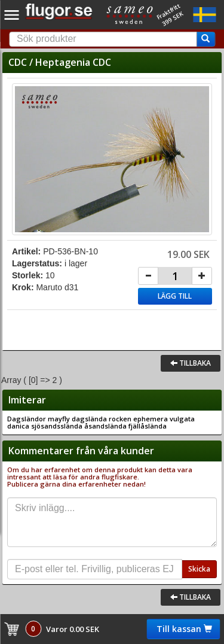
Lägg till (175, 296)
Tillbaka (191, 363)
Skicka (199, 569)
